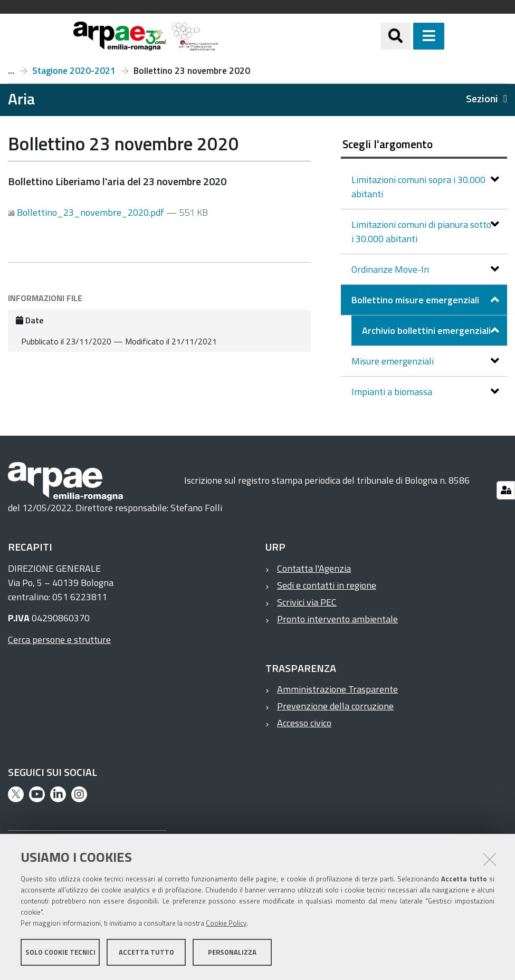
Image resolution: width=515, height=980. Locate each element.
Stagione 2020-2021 (74, 71)
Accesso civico (304, 723)
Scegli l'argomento (388, 144)
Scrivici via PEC (307, 602)
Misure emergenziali (394, 361)
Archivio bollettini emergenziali (11, 71)
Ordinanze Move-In (391, 269)
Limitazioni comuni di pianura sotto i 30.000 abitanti (421, 232)
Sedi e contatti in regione (327, 585)
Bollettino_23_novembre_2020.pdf (87, 212)
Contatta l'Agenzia (314, 568)
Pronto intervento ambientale (337, 619)
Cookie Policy (226, 924)
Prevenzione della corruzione (335, 706)
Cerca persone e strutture (59, 640)
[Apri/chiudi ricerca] (409, 36)
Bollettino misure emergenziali (416, 300)
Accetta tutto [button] (146, 953)
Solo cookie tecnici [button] (60, 953)
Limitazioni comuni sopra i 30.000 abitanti (418, 187)
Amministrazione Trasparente (337, 689)
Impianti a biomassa (393, 392)
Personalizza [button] (232, 953)
